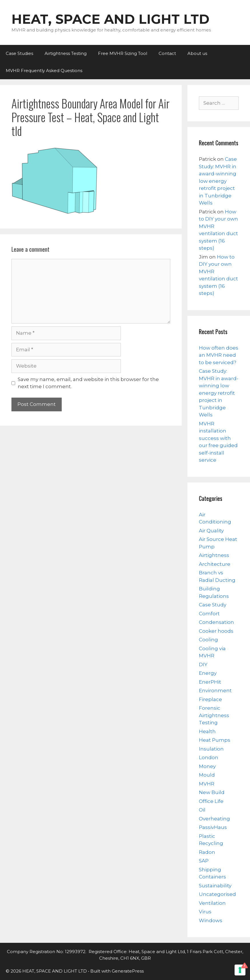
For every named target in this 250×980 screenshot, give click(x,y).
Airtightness (214, 555)
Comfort (209, 614)
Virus (205, 912)
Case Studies (19, 53)
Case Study (213, 605)
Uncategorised (217, 894)
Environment (215, 691)
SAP (204, 861)
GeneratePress (128, 971)
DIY (203, 664)
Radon (207, 852)
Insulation (211, 749)
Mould (207, 775)
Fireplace (210, 699)
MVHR (207, 784)
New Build (212, 792)
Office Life (211, 801)
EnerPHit (210, 682)
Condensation (216, 622)
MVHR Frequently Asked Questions (44, 71)
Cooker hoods (216, 631)
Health (207, 731)
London (209, 757)
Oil (202, 810)
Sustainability (215, 886)
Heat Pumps (215, 740)
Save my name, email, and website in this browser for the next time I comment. (88, 383)
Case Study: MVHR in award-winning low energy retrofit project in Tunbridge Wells (218, 181)
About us (197, 53)
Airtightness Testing (66, 53)
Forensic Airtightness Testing (214, 715)
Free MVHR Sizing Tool (123, 53)
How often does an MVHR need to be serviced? (219, 355)
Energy (208, 673)
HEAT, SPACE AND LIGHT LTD (110, 19)
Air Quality (211, 531)
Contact (167, 53)
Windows (211, 921)
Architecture (215, 564)
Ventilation (212, 903)
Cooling (208, 640)
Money (207, 766)
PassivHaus (213, 827)
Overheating (214, 819)
